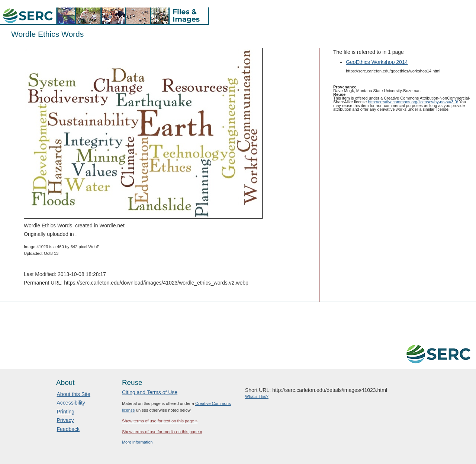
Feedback (68, 429)
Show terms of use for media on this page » (162, 432)
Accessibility (71, 403)
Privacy (65, 420)
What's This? (257, 396)
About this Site (74, 394)
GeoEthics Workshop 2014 (377, 62)
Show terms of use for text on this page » (160, 421)
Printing (66, 412)
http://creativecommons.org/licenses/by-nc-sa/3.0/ (413, 102)
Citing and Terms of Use (150, 392)
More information (137, 442)
